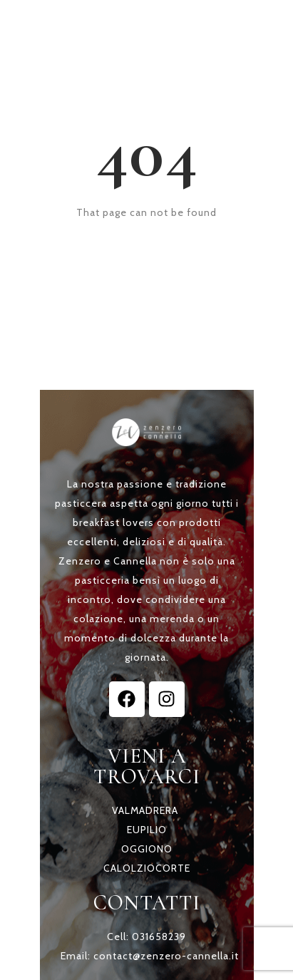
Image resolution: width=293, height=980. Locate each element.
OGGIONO (147, 849)
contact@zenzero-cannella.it (166, 956)
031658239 (159, 937)
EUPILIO (147, 830)
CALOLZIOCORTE (147, 868)
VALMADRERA (145, 810)
